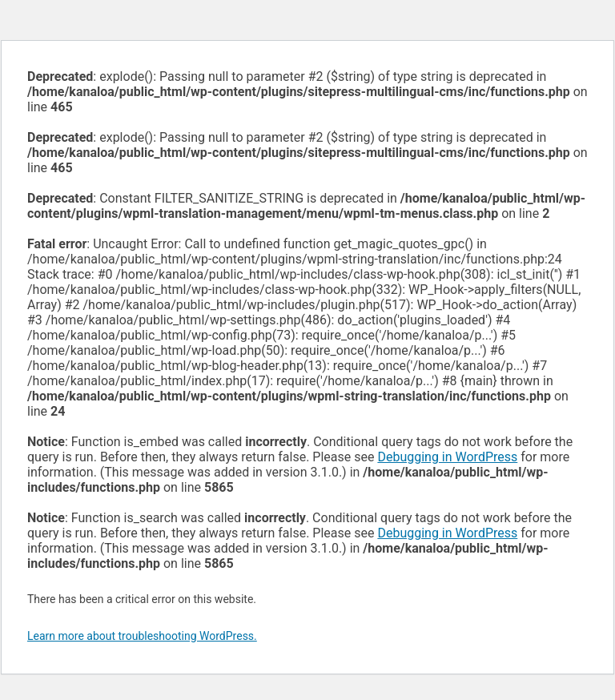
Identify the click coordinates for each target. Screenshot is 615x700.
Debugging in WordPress (447, 457)
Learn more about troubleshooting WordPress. (142, 636)
